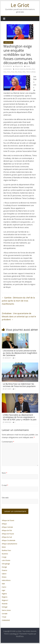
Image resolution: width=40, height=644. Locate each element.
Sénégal (5, 607)
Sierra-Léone (6, 610)
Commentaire (8, 442)
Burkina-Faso (6, 550)
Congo (4, 557)
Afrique (4, 524)
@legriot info (19, 66)
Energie (4, 567)
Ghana (4, 577)
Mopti (20, 72)
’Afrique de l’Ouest (8, 520)
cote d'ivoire (6, 560)
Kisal (12, 72)
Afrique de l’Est (7, 530)
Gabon (4, 574)
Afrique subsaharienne (9, 544)
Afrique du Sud (7, 537)
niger (4, 590)
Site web (5, 498)
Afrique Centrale (7, 527)
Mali (16, 72)
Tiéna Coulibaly (31, 72)
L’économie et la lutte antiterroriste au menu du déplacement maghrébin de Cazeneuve (20, 353)
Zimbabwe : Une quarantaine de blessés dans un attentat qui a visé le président (19, 316)
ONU (24, 72)
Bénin (4, 547)
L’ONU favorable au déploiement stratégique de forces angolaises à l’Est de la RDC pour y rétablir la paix (20, 417)
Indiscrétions (8, 42)
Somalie (5, 614)
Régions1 (5, 600)
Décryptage (6, 564)
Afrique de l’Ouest (8, 534)
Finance (4, 570)
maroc (4, 587)
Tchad (4, 617)
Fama (9, 72)
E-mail (5, 485)
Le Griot (20, 5)
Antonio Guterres (20, 69)
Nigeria (4, 594)
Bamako (29, 69)
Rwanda (5, 604)
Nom (4, 473)
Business (5, 554)
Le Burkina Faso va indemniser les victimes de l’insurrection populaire (19, 385)
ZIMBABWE (6, 620)
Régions (5, 597)
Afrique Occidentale (9, 540)
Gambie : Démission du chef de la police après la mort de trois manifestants (18, 301)
